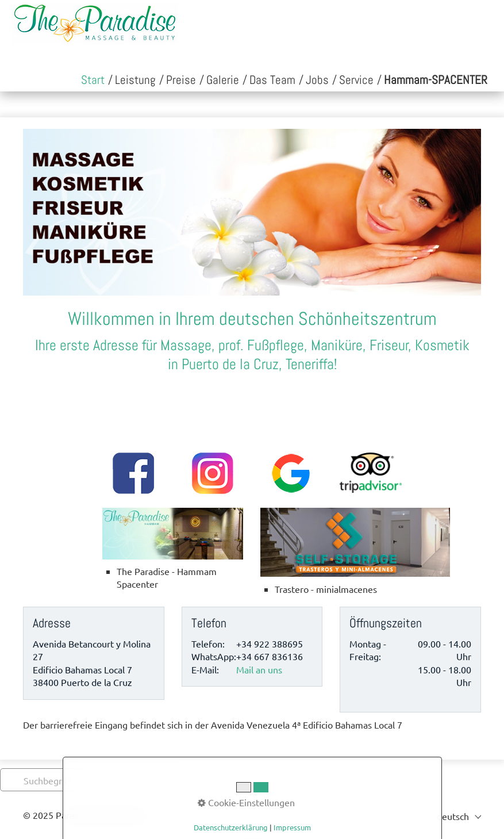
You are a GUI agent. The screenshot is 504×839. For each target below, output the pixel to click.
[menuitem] (93, 80)
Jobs (317, 80)
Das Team (272, 80)
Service (356, 80)
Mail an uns (259, 669)
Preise (181, 80)
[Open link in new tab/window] (436, 80)
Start (93, 80)
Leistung (135, 80)
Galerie (223, 80)
